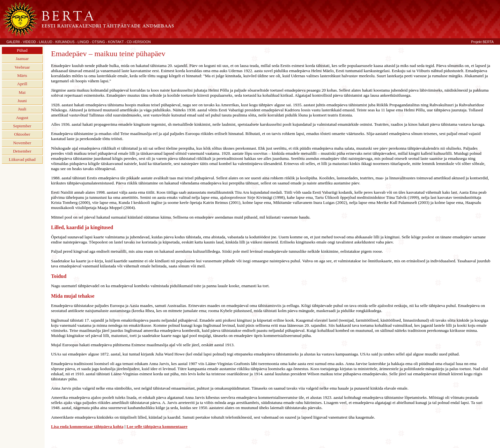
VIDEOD (29, 42)
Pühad (22, 50)
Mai (22, 92)
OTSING (98, 42)
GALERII (13, 42)
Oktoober (22, 134)
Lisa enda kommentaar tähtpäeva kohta (87, 426)
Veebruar (22, 67)
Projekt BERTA (482, 42)
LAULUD (46, 42)
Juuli (22, 109)
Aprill (22, 84)
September (22, 126)
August (22, 118)
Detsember (22, 151)
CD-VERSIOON (139, 42)
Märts (22, 75)
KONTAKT (116, 42)
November (22, 143)
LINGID (83, 42)
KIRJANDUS (65, 42)
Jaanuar (22, 59)
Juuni (22, 101)
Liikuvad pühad (22, 159)
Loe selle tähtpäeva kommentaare (157, 426)
